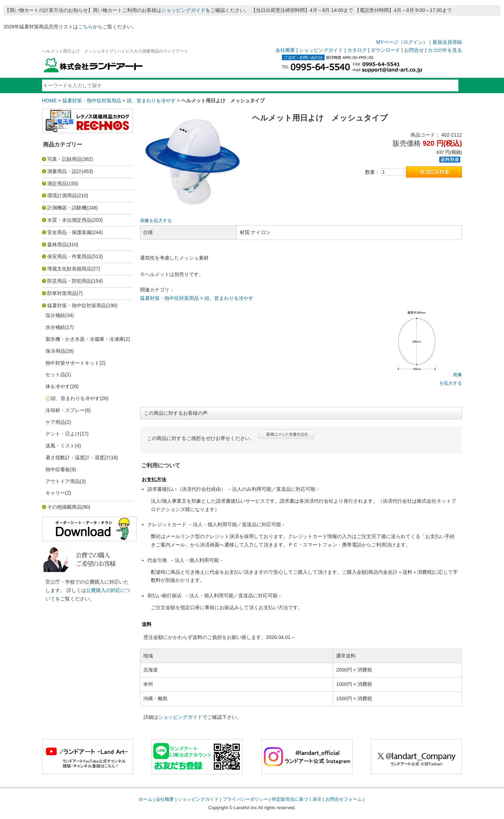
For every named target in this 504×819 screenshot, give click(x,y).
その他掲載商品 (64, 507)
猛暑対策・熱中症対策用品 (92, 101)
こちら (85, 27)
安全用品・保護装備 (69, 232)
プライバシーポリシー (245, 799)
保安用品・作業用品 (69, 256)
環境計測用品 (62, 195)
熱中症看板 (58, 469)
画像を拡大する (156, 221)
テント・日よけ (63, 434)
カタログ (357, 50)
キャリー (55, 493)
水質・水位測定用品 (69, 220)
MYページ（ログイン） (402, 42)
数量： (372, 172)
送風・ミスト (60, 446)
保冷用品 (55, 351)
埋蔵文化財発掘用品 (69, 269)
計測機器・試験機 (67, 208)
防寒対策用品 (62, 293)
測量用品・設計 (64, 171)
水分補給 (55, 327)
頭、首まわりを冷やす (151, 101)
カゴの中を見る (445, 50)
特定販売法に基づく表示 (297, 799)
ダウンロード (385, 50)
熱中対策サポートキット (72, 363)
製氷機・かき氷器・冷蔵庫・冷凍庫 (85, 339)
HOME (49, 101)
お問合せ (414, 50)
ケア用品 (55, 422)
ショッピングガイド (183, 10)
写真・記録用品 (64, 159)
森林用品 (57, 245)
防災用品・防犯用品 (69, 281)
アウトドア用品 (63, 481)
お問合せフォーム (344, 799)
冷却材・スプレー (65, 410)
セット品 (55, 374)
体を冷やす (58, 386)
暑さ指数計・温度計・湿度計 (77, 457)
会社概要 (285, 50)
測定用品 (57, 184)
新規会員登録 (447, 42)
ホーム (145, 799)
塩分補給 (55, 315)
